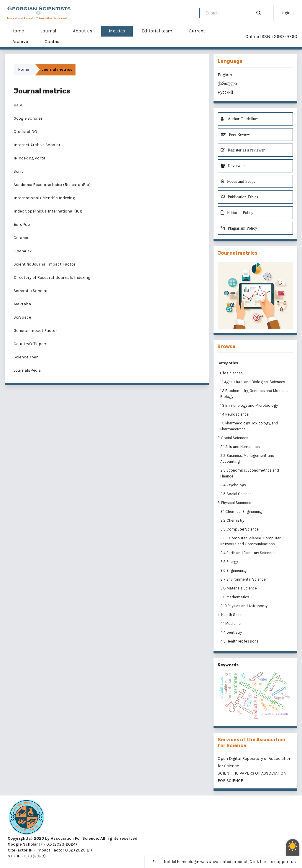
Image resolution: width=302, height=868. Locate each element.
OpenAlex (23, 251)
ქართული (227, 84)
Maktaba (22, 304)
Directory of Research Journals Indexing (52, 277)
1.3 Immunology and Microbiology (250, 405)
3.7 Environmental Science (243, 579)
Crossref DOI (26, 132)
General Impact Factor (35, 331)
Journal (48, 31)
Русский (225, 92)
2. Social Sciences (233, 438)
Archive (20, 41)
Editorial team (157, 31)
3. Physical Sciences (234, 503)
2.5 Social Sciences (237, 494)
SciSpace (22, 317)
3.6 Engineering (234, 570)
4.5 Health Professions (240, 641)
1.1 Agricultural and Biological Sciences (253, 382)
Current (197, 31)
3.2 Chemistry (233, 520)
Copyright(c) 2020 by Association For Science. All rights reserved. (73, 838)
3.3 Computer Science (240, 529)
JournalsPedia (27, 370)
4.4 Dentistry (232, 632)
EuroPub (22, 224)
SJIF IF (14, 856)
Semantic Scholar (31, 291)
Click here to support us (273, 862)
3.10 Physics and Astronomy (244, 606)
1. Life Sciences (230, 373)
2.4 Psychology (234, 485)
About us (83, 31)
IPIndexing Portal (30, 158)
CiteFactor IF (20, 850)
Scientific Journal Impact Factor (45, 264)
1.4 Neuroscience (235, 414)
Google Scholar (28, 118)
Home (18, 31)
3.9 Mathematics (235, 597)
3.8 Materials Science (239, 588)
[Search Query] (228, 13)
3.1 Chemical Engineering (242, 512)
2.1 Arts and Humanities (241, 447)
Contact (53, 41)
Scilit (18, 171)
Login (285, 13)
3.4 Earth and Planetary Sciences (248, 553)
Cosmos (22, 238)
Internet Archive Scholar (37, 145)
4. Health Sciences (233, 615)
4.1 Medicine (231, 624)
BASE (18, 105)
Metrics (117, 31)
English (225, 75)
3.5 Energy (230, 562)
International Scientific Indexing (44, 198)
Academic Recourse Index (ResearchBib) (52, 185)
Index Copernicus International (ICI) (48, 211)
